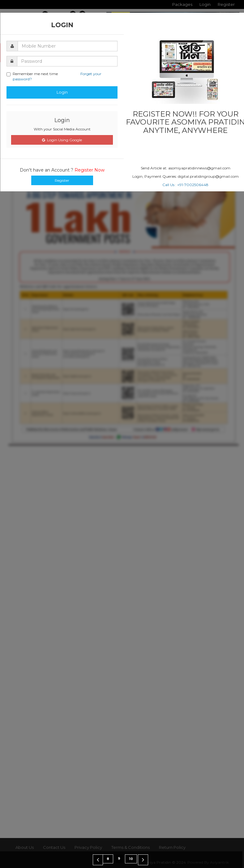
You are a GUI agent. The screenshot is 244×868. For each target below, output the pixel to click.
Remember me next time (54, 76)
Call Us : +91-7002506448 (185, 185)
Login (62, 92)
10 (131, 859)
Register (62, 180)
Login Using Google (62, 140)
